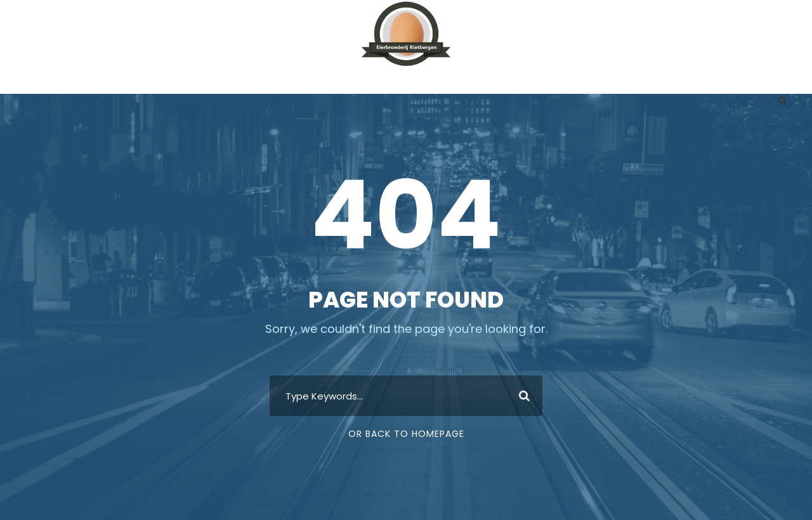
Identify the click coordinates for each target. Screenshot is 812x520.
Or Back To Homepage (406, 434)
